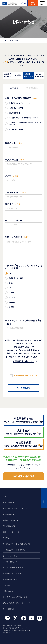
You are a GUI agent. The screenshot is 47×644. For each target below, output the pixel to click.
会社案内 (6, 538)
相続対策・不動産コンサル (14, 508)
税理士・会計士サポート (13, 532)
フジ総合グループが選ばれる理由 (17, 544)
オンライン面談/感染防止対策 (15, 597)
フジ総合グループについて (14, 550)
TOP (4, 40)
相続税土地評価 (9, 520)
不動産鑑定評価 (9, 526)
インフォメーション (11, 556)
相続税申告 (7, 503)
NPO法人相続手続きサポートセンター (19, 603)
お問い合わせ (8, 591)
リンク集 (6, 585)
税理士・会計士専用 (29, 75)
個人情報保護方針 (10, 579)
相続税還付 (7, 514)
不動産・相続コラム (11, 562)
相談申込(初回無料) (8, 75)
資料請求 (18, 75)
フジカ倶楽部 (8, 609)
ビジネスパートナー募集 (13, 568)
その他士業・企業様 (39, 75)
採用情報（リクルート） (13, 573)
